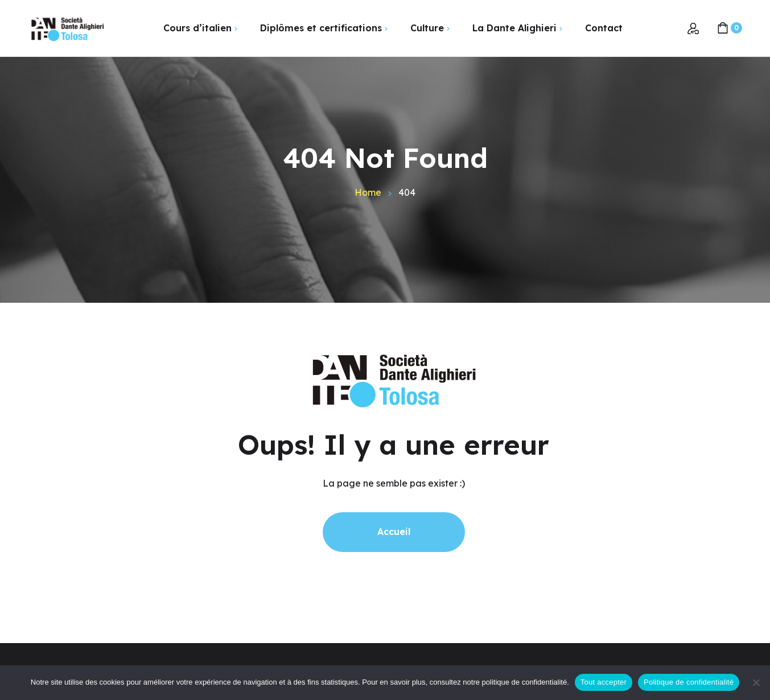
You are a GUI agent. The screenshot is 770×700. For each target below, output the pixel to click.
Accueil (394, 532)
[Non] (756, 682)
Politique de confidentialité (689, 682)
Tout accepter (604, 682)
